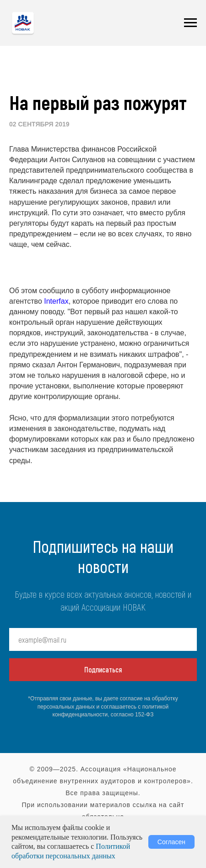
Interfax (56, 301)
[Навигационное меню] (190, 23)
